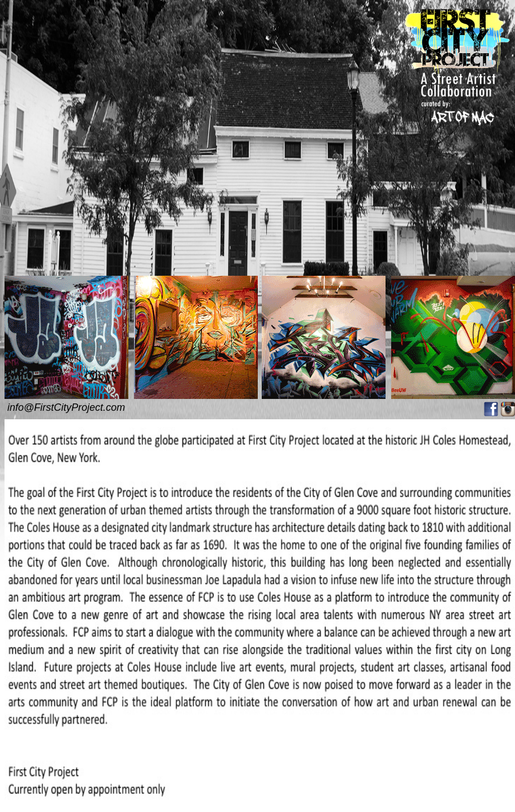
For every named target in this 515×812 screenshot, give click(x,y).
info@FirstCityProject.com (66, 407)
